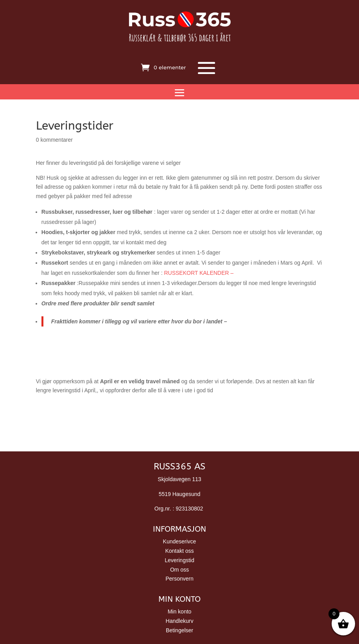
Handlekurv (180, 621)
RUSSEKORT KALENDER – (199, 273)
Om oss (179, 570)
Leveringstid (179, 560)
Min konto (180, 612)
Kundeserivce (180, 541)
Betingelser (179, 630)
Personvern (179, 579)
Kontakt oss (179, 551)
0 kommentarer (54, 140)
